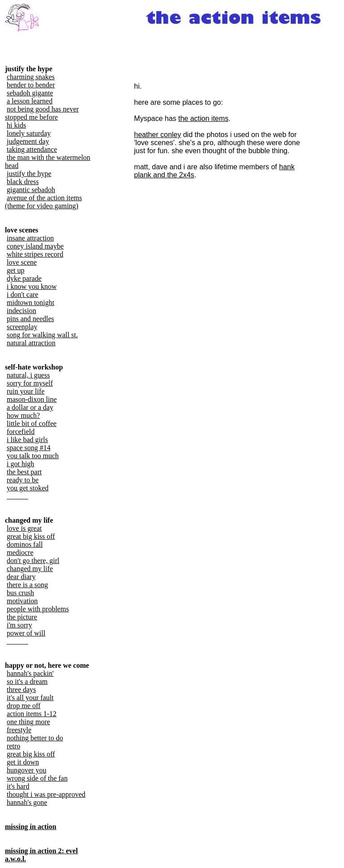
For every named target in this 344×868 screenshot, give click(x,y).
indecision (21, 311)
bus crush (20, 593)
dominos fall (25, 544)
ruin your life (26, 391)
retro (13, 746)
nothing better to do (35, 738)
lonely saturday (29, 133)
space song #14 (29, 448)
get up (16, 270)
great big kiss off (31, 536)
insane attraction (30, 238)
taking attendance (32, 149)
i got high (20, 464)
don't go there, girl (33, 561)
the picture (22, 617)
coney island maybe (35, 246)
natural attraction (31, 343)
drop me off (24, 706)
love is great (24, 528)
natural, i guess (28, 375)
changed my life (30, 569)
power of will (26, 633)
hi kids (16, 125)
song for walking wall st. (42, 335)
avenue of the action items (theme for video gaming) (43, 202)
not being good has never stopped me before (42, 113)
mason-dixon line (32, 399)
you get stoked (28, 488)
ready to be (23, 480)
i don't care (22, 294)
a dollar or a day (30, 407)
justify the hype (29, 174)
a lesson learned (30, 101)
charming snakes (31, 77)
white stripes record (35, 254)
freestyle (19, 730)
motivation (22, 601)
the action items (203, 118)
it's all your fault (30, 698)
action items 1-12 (32, 714)
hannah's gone (27, 802)
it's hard (18, 786)
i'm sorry (19, 625)
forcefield (21, 432)
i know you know (32, 286)
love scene (22, 262)
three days (21, 690)
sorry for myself (30, 383)
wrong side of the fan (37, 778)
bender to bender (31, 85)
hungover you (26, 770)
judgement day (28, 141)
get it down (23, 762)
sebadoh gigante (30, 93)
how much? (23, 415)
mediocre (20, 552)
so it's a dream (27, 681)
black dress (23, 182)
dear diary (21, 577)
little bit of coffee (32, 423)
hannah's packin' (30, 673)
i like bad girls (27, 440)
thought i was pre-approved (46, 794)
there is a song (27, 585)
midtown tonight (30, 303)
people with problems (38, 609)
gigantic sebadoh (31, 190)
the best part (24, 472)
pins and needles (30, 319)
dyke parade (24, 278)
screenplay (22, 327)
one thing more (28, 722)
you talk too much (33, 456)
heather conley (157, 135)
